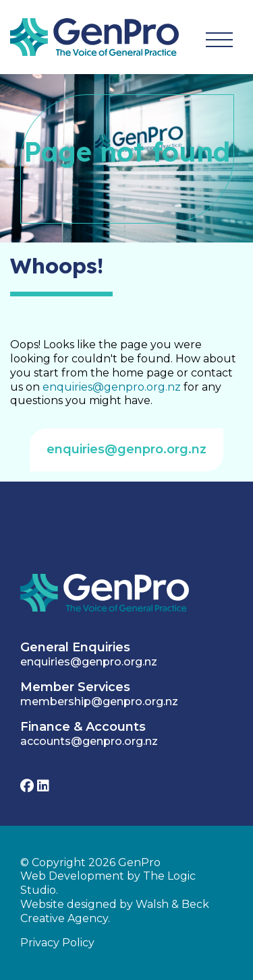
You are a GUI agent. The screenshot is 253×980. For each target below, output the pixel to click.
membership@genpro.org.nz (99, 701)
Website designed (68, 904)
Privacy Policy (57, 943)
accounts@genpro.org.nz (89, 741)
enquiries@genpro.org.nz (112, 387)
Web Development (72, 876)
